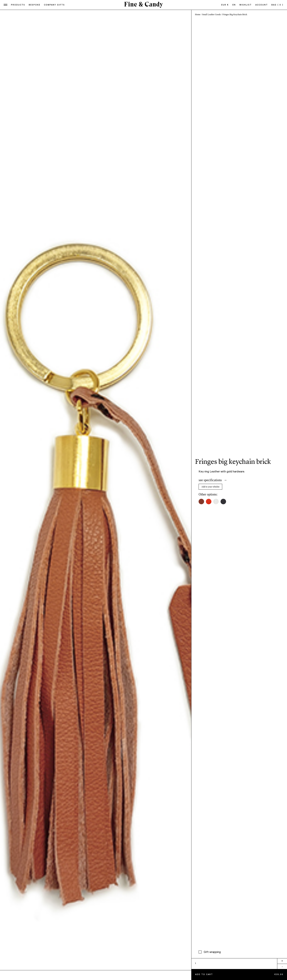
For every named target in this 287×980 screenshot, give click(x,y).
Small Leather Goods (211, 14)
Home (198, 14)
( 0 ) (280, 5)
